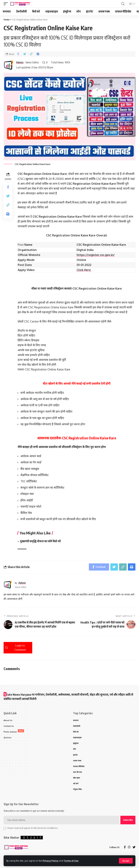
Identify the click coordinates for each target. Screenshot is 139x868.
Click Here (84, 270)
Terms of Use (71, 861)
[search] (123, 4)
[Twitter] (134, 847)
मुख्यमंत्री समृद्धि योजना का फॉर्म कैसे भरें (40, 541)
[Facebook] (125, 847)
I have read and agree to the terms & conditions (32, 828)
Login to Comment (15, 648)
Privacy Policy (51, 861)
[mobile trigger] (7, 4)
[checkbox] (5, 828)
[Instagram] (129, 847)
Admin (20, 62)
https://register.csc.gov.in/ (96, 255)
